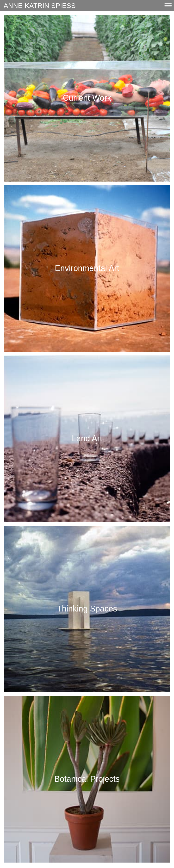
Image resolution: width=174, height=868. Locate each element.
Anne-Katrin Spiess (40, 6)
